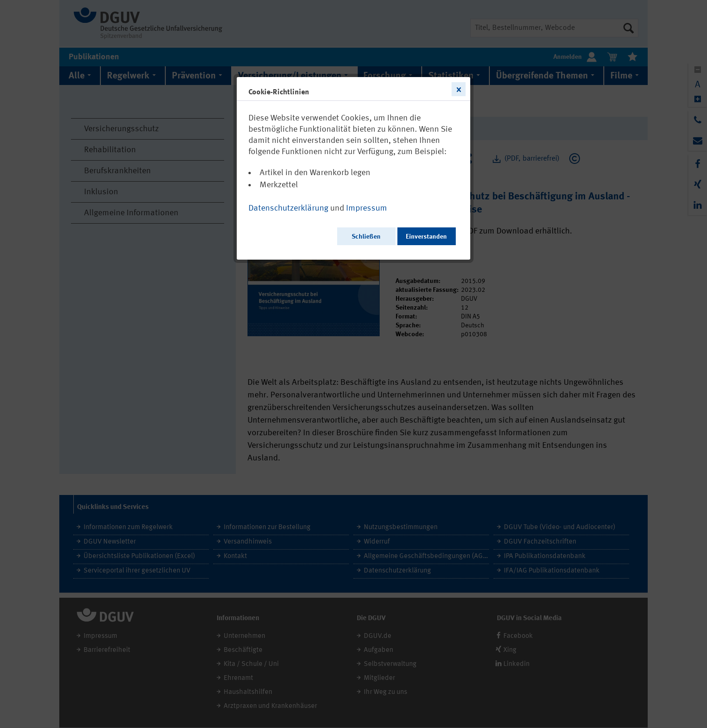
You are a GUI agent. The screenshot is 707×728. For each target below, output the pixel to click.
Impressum (367, 208)
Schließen (366, 237)
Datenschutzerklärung (288, 208)
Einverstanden (426, 237)
